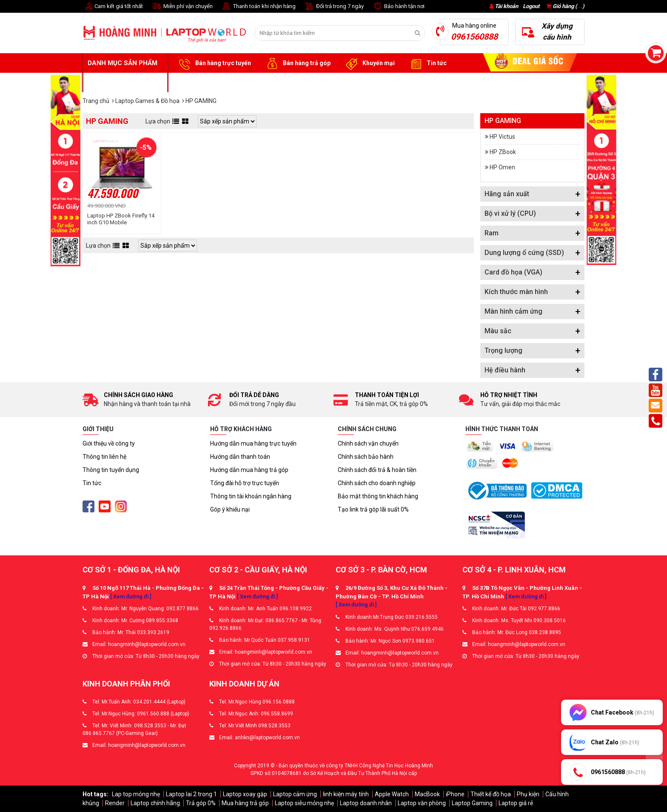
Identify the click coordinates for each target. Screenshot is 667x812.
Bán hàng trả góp (297, 63)
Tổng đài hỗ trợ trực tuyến (245, 483)
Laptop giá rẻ (516, 803)
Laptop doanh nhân (366, 803)
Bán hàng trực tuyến (214, 63)
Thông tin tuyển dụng (111, 470)
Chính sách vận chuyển (368, 443)
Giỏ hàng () (565, 6)
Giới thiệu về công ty (109, 443)
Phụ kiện (528, 794)
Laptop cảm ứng (295, 794)
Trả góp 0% (201, 803)
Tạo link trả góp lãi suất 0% (373, 509)
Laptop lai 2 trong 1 (191, 794)
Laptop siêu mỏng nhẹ (304, 803)
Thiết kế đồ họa (491, 794)
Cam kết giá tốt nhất (113, 7)
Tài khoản (506, 6)
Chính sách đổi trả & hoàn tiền (377, 470)
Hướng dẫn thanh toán (240, 457)
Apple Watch (392, 794)
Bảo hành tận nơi (398, 7)
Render (115, 803)
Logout (531, 6)
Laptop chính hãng (155, 803)
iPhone (455, 794)
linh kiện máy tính (346, 794)
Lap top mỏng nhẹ (136, 794)
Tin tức (427, 63)
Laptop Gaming (472, 803)
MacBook (427, 794)
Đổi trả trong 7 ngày (334, 7)
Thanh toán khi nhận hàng (258, 7)
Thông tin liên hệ (104, 457)
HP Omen (502, 167)
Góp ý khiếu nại (230, 509)
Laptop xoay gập (245, 794)
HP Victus (502, 137)
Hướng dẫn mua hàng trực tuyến (253, 443)
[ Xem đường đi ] (131, 596)
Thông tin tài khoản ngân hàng (251, 496)
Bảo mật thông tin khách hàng (378, 496)
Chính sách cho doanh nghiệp (377, 483)
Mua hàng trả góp (245, 803)
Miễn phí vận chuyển (182, 7)
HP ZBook (503, 152)
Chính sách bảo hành (366, 457)
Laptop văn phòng (422, 803)
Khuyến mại (369, 63)
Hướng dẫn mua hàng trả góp (249, 470)
